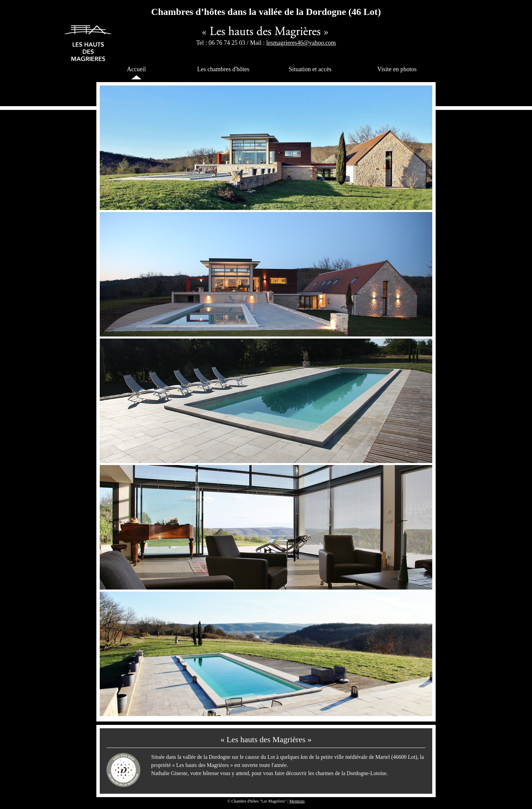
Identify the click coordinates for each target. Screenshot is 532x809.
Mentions (297, 801)
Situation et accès (310, 69)
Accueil (136, 69)
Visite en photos (397, 69)
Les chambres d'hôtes (223, 69)
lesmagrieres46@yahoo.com (301, 43)
